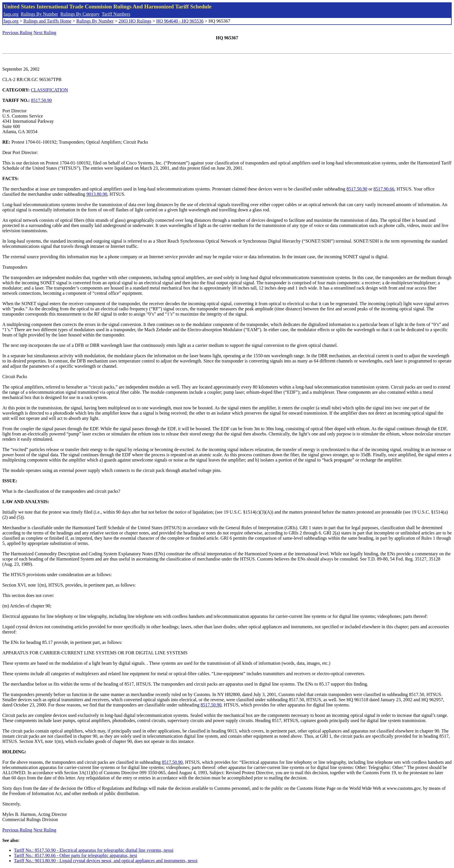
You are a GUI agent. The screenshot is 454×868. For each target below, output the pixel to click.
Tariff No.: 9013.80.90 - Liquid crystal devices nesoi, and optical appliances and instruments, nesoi (106, 861)
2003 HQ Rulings (135, 21)
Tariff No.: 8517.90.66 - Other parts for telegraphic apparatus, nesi (76, 855)
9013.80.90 (97, 194)
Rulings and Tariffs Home (47, 21)
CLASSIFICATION (50, 90)
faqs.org (11, 14)
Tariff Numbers (116, 14)
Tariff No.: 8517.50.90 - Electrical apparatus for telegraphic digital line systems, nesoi (94, 850)
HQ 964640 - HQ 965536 (180, 21)
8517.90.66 (384, 189)
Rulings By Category (80, 14)
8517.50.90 (41, 100)
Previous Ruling (17, 33)
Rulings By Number (40, 14)
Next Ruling (45, 33)
